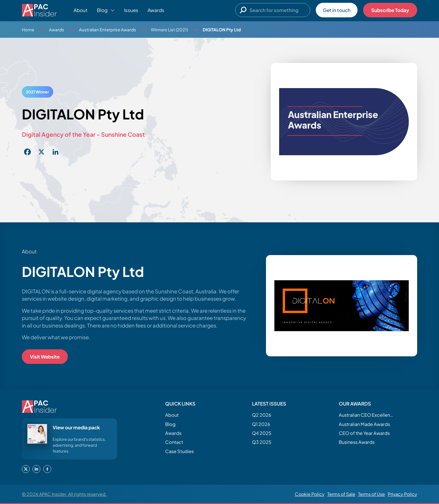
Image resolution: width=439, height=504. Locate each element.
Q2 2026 (262, 415)
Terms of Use (372, 494)
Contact (174, 442)
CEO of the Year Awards (364, 433)
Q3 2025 (262, 442)
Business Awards (357, 442)
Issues (131, 10)
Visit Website (45, 357)
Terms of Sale (341, 494)
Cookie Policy (310, 494)
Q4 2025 (262, 433)
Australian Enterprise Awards (108, 30)
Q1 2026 (261, 424)
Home (28, 30)
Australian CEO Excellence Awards (367, 415)
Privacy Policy (402, 494)
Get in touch (337, 10)
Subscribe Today (390, 10)
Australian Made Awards (364, 424)
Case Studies (179, 451)
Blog (170, 424)
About (81, 10)
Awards (156, 10)
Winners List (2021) (169, 30)
